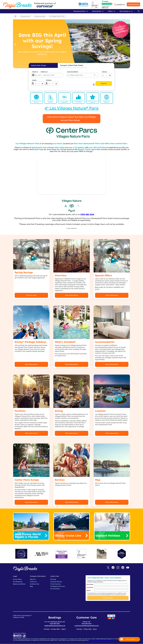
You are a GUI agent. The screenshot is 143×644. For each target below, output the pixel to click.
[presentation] (109, 606)
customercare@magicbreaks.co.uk (87, 626)
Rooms (105, 72)
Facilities (20, 411)
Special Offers (103, 275)
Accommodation (73, 72)
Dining (59, 411)
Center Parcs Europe (27, 480)
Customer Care (35, 584)
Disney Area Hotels (40, 16)
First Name (90, 584)
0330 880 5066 (87, 214)
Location (100, 411)
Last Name (90, 587)
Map (98, 480)
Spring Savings (24, 272)
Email (89, 591)
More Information (72, 295)
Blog (31, 586)
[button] (129, 639)
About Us (33, 579)
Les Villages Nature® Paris (57, 16)
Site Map (53, 579)
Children (49, 80)
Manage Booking (133, 4)
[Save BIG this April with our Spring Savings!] (72, 44)
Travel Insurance (56, 584)
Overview (61, 275)
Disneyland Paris (25, 16)
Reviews (60, 480)
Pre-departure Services (58, 586)
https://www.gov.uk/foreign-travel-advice (101, 640)
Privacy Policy (17, 579)
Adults (34, 80)
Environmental (55, 589)
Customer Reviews (56, 582)
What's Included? (65, 342)
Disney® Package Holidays (30, 342)
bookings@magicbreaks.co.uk (55, 626)
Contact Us (121, 5)
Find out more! (31, 295)
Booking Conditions (19, 584)
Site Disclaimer (18, 582)
